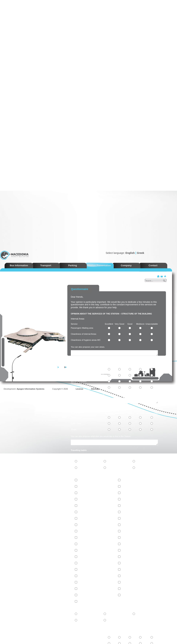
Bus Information (19, 265)
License (79, 389)
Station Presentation (99, 265)
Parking (73, 265)
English (130, 253)
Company (126, 265)
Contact (153, 265)
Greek (141, 253)
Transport (46, 265)
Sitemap (95, 389)
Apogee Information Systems (30, 389)
